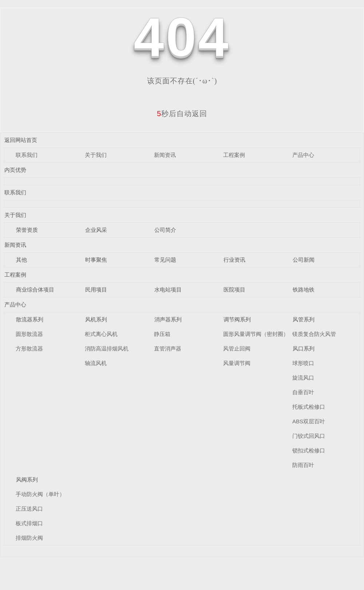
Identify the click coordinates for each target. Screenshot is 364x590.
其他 (21, 260)
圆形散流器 (29, 334)
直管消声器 (168, 349)
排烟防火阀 (29, 538)
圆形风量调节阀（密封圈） (256, 334)
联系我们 (27, 155)
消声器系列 (168, 319)
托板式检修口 (309, 407)
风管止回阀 (237, 349)
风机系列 (96, 319)
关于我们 (96, 155)
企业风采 (96, 230)
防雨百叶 (303, 465)
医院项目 (234, 290)
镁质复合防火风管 (314, 334)
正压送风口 (29, 509)
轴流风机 (96, 363)
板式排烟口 (29, 523)
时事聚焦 (96, 260)
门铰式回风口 (309, 436)
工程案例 (234, 155)
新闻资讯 (165, 155)
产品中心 (303, 155)
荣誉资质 (27, 230)
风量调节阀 (237, 363)
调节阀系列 (237, 319)
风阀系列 (27, 480)
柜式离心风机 (101, 334)
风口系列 (304, 349)
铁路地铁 (304, 290)
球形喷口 (303, 363)
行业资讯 (234, 260)
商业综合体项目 (35, 290)
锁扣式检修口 (309, 450)
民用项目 (96, 290)
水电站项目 (168, 290)
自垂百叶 (303, 392)
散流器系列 (30, 319)
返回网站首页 (21, 140)
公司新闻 (304, 260)
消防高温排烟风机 (107, 349)
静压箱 (162, 334)
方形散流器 (29, 349)
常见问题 (165, 260)
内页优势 (15, 170)
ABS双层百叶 (309, 421)
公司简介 (165, 230)
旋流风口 (303, 378)
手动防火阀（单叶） (40, 494)
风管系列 (304, 319)
